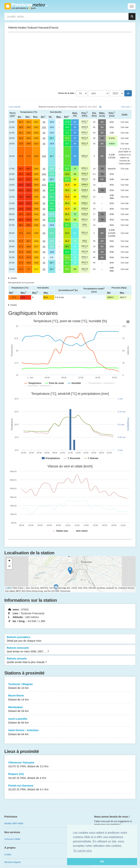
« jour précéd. (15, 107)
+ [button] (9, 561)
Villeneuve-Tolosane (70, 765)
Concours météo (12, 839)
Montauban (70, 709)
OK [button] (102, 861)
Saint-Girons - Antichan (70, 732)
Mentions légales (13, 862)
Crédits (8, 855)
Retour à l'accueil (26, 6)
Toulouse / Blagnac (70, 686)
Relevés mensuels (70, 650)
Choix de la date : (67, 93)
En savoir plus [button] (83, 851)
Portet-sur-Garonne (70, 788)
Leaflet (8, 588)
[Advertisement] (70, 61)
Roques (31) (70, 776)
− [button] (9, 567)
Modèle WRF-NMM (14, 824)
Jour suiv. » (127, 107)
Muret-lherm (70, 698)
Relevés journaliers (70, 639)
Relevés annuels (70, 661)
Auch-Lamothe (70, 721)
